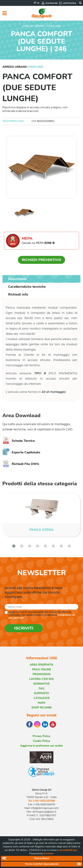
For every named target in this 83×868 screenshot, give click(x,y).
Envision (49, 854)
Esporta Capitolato (21, 452)
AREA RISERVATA (42, 665)
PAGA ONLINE (42, 669)
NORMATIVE (41, 684)
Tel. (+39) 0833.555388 (42, 801)
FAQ (41, 689)
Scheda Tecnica (19, 441)
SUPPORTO (41, 693)
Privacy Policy (41, 736)
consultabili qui (68, 850)
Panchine (36, 67)
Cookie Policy (41, 741)
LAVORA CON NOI (41, 679)
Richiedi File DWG (21, 464)
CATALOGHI (42, 698)
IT (35, 3)
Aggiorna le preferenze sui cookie (41, 746)
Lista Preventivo (67, 3)
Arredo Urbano (15, 67)
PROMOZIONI (42, 674)
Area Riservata (49, 3)
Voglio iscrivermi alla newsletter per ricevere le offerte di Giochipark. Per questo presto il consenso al (42, 615)
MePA (42, 703)
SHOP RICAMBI (41, 708)
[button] (14, 546)
